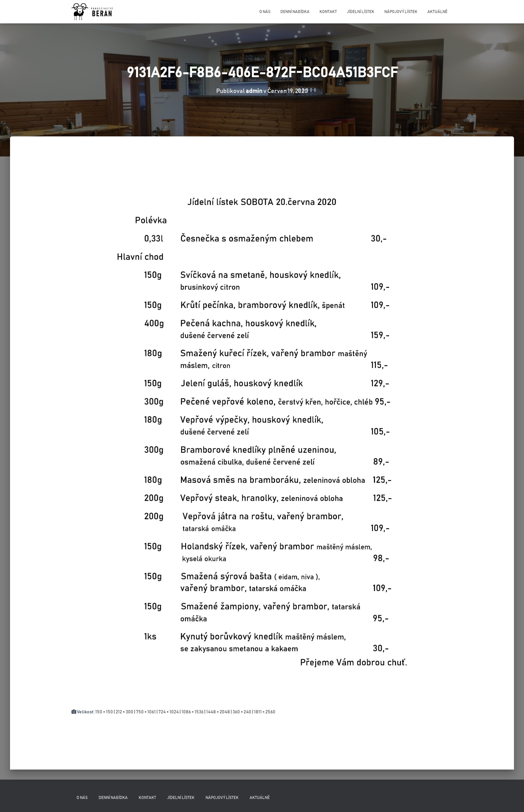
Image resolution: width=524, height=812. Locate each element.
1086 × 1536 (192, 712)
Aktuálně (437, 12)
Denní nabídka (295, 12)
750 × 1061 (146, 712)
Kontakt (328, 12)
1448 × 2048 (218, 712)
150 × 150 (104, 712)
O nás (265, 12)
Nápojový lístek (401, 12)
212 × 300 (124, 712)
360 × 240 (242, 712)
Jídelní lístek (361, 12)
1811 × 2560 (265, 712)
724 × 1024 (169, 712)
